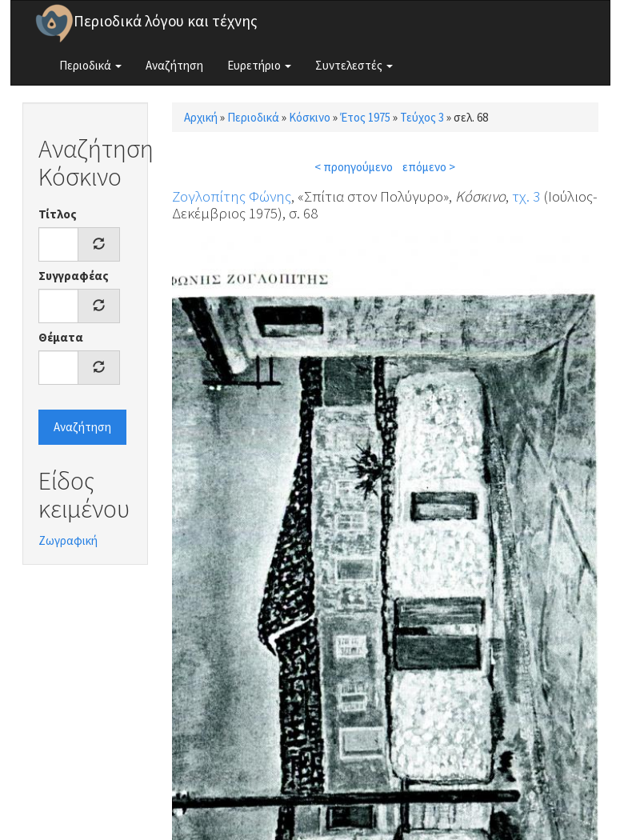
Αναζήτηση (174, 65)
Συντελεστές (354, 65)
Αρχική (201, 117)
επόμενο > (429, 167)
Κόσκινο (310, 117)
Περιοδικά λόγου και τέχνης (166, 21)
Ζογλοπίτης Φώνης (232, 196)
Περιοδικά (90, 65)
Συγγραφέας (74, 276)
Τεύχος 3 (422, 117)
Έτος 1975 (365, 117)
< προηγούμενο (354, 167)
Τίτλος (58, 214)
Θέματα (61, 337)
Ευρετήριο (259, 65)
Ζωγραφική (68, 540)
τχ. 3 (526, 196)
